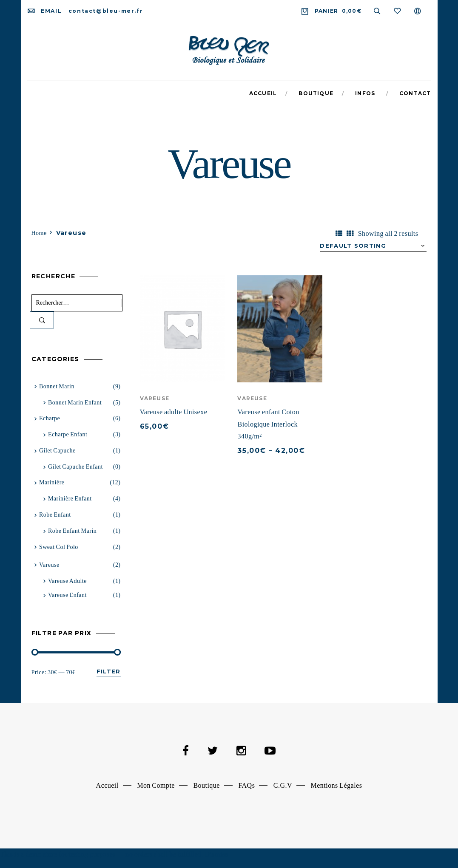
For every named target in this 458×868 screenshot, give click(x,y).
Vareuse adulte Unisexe (174, 412)
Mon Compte (156, 785)
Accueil (107, 785)
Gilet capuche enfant (75, 467)
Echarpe (50, 418)
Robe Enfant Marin (72, 531)
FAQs (246, 785)
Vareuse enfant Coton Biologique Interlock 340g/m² (268, 424)
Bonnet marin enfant (75, 403)
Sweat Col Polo (59, 547)
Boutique (206, 785)
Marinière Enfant (70, 499)
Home (39, 233)
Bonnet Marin (57, 386)
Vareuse (155, 398)
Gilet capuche (57, 451)
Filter (109, 671)
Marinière (52, 482)
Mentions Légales (337, 785)
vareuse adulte (67, 581)
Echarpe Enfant (68, 434)
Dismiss (216, 854)
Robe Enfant (55, 515)
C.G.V (283, 785)
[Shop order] (373, 246)
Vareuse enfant (67, 595)
